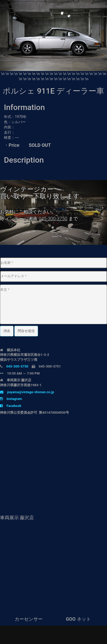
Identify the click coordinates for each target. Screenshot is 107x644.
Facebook (11, 406)
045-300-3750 (53, 219)
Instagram (11, 399)
